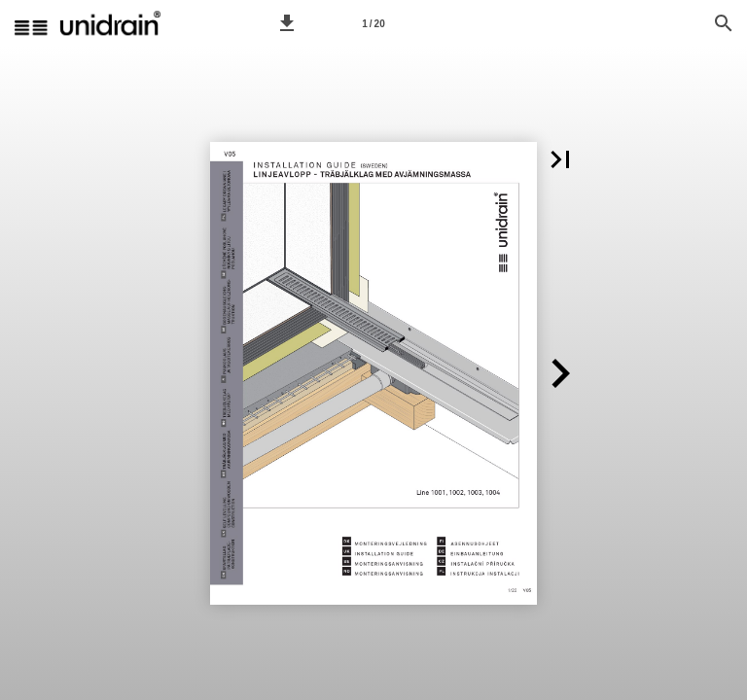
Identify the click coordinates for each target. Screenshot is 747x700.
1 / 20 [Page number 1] (373, 24)
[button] (287, 23)
